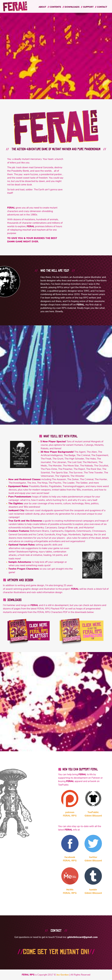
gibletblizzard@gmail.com (82, 937)
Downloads (72, 7)
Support (88, 7)
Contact (102, 7)
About (42, 7)
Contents (55, 7)
